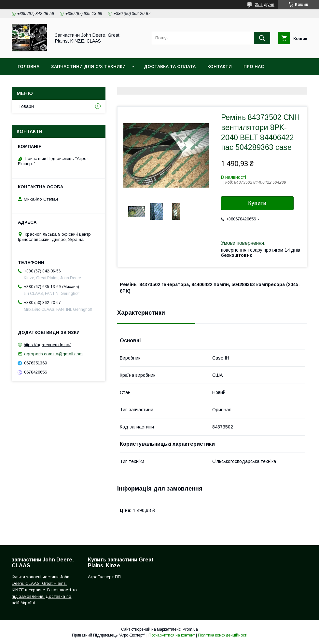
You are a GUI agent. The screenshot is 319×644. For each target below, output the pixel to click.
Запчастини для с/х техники (88, 66)
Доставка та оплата (170, 66)
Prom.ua (190, 629)
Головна (28, 66)
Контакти (220, 66)
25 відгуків (265, 5)
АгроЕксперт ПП (104, 577)
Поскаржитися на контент (172, 635)
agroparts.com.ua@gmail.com (53, 354)
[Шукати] (262, 38)
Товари (26, 106)
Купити (257, 203)
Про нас (254, 66)
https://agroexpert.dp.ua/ (47, 344)
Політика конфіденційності (223, 635)
